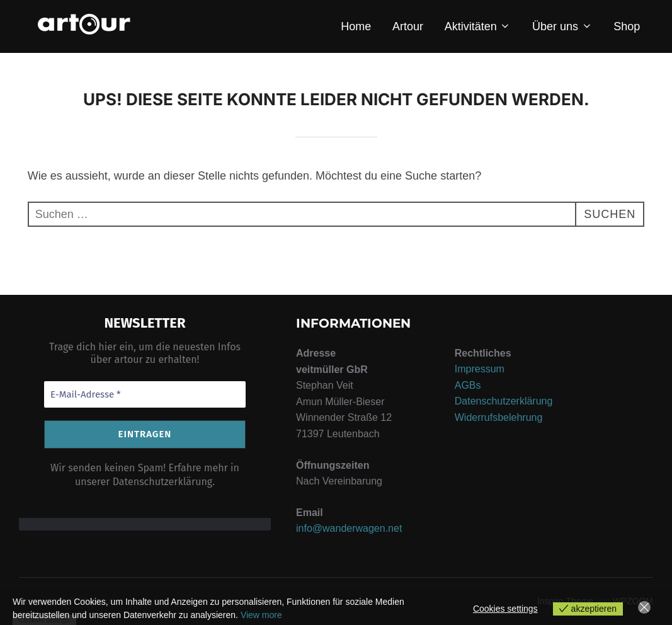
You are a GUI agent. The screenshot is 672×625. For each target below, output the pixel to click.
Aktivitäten (478, 26)
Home (356, 26)
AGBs (468, 385)
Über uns (562, 26)
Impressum (480, 369)
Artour (408, 26)
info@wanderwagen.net (349, 528)
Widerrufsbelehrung (499, 417)
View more (261, 615)
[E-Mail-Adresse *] (145, 395)
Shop (627, 26)
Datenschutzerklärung (504, 401)
